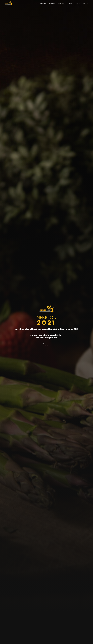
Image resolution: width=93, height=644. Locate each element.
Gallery (78, 3)
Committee (61, 3)
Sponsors (86, 3)
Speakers (43, 3)
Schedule (52, 3)
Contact (70, 3)
